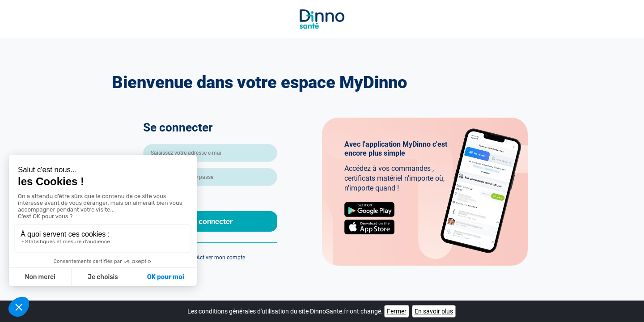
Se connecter (210, 221)
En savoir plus (434, 311)
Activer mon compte (221, 258)
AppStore (369, 227)
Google (369, 210)
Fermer (397, 311)
